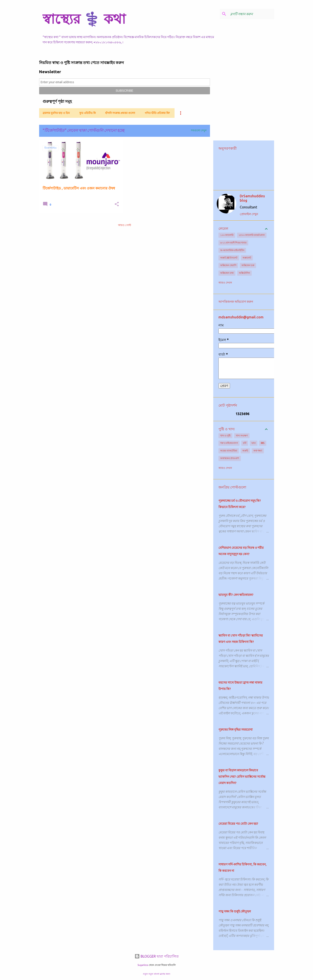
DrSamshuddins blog (252, 198)
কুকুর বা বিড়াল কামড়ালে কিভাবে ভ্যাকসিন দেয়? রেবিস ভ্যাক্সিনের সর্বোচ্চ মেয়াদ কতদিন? (242, 777)
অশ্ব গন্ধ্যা (258, 451)
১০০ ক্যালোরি (227, 235)
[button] (117, 204)
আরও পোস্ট (125, 225)
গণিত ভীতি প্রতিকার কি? (157, 113)
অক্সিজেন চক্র (248, 265)
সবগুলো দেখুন (199, 130)
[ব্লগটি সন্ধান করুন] (251, 14)
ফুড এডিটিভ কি (87, 113)
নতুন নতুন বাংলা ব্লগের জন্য (157, 974)
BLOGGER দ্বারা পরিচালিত (157, 956)
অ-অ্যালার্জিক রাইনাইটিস (232, 250)
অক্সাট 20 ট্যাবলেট (229, 258)
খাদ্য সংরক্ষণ (242, 436)
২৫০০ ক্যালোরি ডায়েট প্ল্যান (252, 235)
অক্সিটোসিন (244, 273)
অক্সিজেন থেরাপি (228, 265)
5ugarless (143, 965)
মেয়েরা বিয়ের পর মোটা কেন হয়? (238, 824)
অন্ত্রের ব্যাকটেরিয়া (229, 451)
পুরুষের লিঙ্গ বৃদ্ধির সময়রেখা (236, 730)
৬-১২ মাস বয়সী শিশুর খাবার (233, 243)
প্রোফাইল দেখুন (249, 214)
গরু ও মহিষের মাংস (229, 443)
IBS (263, 443)
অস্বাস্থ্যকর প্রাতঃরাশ (230, 458)
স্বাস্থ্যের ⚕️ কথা (84, 19)
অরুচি (245, 451)
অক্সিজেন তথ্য (227, 273)
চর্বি (245, 443)
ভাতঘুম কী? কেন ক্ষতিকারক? (236, 595)
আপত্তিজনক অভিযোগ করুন (236, 302)
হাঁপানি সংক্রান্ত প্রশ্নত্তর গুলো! (120, 113)
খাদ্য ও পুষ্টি (225, 436)
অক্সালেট (247, 258)
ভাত (254, 443)
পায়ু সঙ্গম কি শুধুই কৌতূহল (235, 911)
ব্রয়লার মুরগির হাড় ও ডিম (56, 113)
